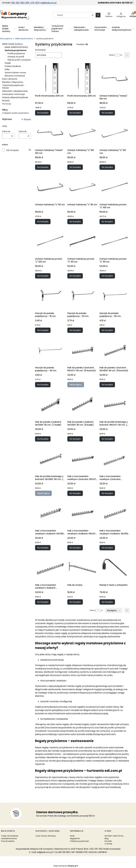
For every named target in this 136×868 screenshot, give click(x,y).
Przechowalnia (8, 841)
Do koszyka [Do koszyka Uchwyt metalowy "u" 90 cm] (75, 221)
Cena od (6, 131)
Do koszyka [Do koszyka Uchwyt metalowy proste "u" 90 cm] (107, 276)
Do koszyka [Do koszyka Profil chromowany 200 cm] (75, 113)
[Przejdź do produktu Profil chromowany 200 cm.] (82, 78)
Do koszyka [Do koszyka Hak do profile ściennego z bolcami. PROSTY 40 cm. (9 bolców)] (107, 439)
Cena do (23, 131)
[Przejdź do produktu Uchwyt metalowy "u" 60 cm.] (50, 187)
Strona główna (6, 39)
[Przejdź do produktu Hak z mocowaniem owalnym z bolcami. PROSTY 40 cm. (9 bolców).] (82, 459)
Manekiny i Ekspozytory (13, 82)
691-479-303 (32, 3)
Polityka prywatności (80, 841)
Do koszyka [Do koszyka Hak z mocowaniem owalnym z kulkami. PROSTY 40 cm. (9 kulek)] (75, 548)
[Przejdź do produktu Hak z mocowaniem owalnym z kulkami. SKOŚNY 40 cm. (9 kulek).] (115, 513)
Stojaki (8, 63)
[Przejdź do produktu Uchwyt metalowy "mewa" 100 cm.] (115, 78)
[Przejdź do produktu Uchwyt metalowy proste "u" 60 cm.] (82, 241)
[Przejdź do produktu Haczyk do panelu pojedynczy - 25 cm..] (115, 296)
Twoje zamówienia (10, 836)
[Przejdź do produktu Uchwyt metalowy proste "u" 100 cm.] (115, 187)
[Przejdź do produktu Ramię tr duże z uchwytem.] (115, 567)
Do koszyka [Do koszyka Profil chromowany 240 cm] (43, 113)
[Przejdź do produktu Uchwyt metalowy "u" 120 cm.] (115, 133)
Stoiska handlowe (13, 66)
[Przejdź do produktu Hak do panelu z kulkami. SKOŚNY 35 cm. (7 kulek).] (50, 404)
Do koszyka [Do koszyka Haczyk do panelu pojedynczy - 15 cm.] (43, 330)
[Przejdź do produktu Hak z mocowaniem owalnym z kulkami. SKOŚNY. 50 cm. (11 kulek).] (50, 567)
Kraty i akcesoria (10, 79)
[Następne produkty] (114, 610)
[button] (98, 15)
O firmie (108, 844)
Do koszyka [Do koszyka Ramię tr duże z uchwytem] (107, 602)
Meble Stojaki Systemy (24, 39)
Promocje (7, 104)
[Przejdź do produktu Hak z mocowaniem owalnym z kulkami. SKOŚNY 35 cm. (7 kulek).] (50, 513)
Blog (107, 838)
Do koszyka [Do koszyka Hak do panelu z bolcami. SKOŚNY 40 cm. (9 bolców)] (107, 384)
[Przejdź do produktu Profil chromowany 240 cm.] (50, 78)
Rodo (72, 836)
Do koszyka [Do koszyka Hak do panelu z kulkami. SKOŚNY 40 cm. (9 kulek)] (75, 439)
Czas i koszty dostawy (46, 836)
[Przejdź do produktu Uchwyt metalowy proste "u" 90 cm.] (115, 241)
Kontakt (108, 841)
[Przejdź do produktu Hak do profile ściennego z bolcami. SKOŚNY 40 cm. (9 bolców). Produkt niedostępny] (50, 459)
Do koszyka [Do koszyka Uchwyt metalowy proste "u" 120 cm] (43, 276)
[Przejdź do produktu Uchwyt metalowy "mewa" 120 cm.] (50, 133)
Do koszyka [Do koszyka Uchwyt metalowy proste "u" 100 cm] (107, 221)
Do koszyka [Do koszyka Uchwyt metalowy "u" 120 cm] (107, 167)
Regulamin (75, 838)
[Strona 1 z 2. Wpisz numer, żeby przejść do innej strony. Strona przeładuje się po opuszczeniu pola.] (117, 55)
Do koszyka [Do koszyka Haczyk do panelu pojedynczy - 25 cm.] (107, 330)
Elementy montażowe (15, 76)
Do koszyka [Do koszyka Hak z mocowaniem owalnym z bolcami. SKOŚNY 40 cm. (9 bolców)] (107, 493)
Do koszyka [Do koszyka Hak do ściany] (75, 602)
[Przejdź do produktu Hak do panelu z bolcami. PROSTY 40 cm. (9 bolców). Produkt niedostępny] (82, 350)
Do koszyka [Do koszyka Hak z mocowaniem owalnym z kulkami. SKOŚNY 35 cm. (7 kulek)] (43, 548)
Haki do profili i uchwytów (19, 60)
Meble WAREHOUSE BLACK (16, 47)
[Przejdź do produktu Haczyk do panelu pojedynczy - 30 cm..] (50, 350)
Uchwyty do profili (16, 57)
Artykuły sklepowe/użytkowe (15, 97)
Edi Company (13, 150)
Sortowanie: (40, 50)
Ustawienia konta (9, 838)
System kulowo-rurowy (15, 73)
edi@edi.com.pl (48, 3)
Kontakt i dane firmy (114, 836)
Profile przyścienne (16, 53)
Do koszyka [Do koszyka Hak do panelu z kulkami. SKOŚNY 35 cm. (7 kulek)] (43, 439)
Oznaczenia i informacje (13, 94)
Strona (112, 55)
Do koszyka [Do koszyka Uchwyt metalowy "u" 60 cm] (43, 221)
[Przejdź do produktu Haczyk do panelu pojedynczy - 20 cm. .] (82, 296)
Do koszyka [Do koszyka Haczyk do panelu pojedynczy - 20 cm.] (75, 330)
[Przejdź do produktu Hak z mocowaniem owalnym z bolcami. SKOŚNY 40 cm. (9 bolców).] (115, 459)
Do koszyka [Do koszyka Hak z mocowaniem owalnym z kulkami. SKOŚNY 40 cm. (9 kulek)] (107, 548)
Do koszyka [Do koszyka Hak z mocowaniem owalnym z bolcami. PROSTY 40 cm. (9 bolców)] (75, 493)
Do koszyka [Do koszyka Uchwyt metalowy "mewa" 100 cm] (107, 113)
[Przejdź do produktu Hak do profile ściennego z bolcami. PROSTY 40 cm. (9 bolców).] (115, 404)
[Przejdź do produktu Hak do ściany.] (82, 567)
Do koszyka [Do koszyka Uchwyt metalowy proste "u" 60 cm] (75, 276)
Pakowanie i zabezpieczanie (15, 91)
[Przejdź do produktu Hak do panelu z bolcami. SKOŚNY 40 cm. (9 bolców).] (115, 350)
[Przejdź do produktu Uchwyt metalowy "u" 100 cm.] (82, 133)
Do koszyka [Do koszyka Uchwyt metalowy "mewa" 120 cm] (43, 167)
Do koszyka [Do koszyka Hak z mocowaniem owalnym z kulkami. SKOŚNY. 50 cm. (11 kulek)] (43, 602)
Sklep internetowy (65, 866)
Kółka (7, 69)
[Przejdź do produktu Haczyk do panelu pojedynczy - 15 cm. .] (50, 296)
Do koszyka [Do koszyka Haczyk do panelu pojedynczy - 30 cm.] (43, 384)
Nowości (6, 101)
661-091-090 (18, 3)
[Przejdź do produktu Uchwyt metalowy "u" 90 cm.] (82, 187)
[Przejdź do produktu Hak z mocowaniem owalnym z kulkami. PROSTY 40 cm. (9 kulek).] (82, 513)
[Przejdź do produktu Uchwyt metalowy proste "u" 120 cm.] (50, 241)
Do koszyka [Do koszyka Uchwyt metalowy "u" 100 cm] (75, 167)
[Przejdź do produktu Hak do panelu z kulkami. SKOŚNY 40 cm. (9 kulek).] (82, 404)
